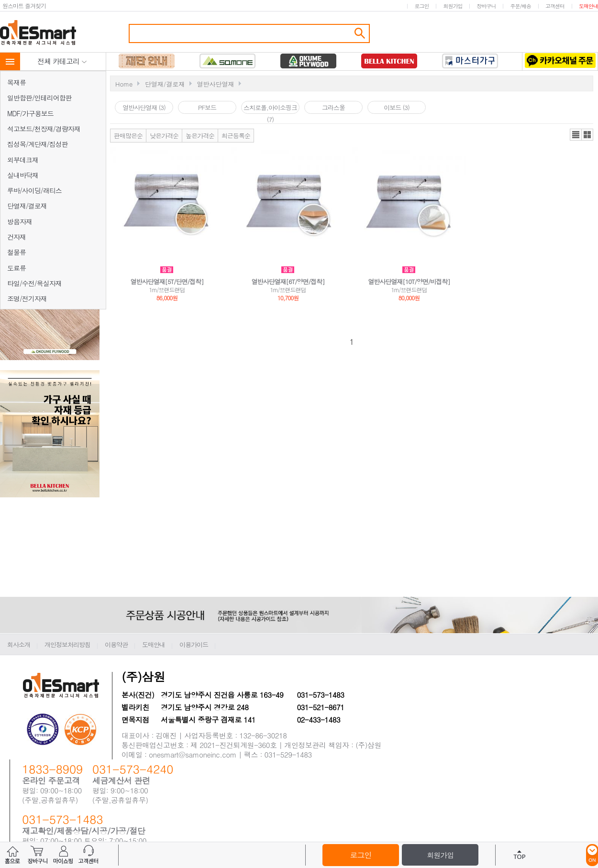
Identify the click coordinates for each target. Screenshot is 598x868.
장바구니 (486, 6)
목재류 (17, 82)
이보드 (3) (397, 107)
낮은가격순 (164, 136)
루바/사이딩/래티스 (34, 190)
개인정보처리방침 (67, 644)
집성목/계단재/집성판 (38, 144)
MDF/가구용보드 (30, 113)
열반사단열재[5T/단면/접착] (167, 281)
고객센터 (555, 6)
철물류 (17, 252)
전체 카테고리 (62, 61)
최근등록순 (236, 136)
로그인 (421, 6)
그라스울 (333, 107)
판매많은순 (128, 136)
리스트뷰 (576, 135)
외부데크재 (23, 160)
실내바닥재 (23, 175)
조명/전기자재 (27, 298)
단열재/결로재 (27, 206)
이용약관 (116, 644)
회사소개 (19, 644)
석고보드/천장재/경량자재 (44, 129)
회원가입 (453, 6)
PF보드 (207, 107)
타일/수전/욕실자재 (34, 283)
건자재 (17, 237)
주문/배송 (520, 6)
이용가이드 (194, 644)
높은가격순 (200, 136)
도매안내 (588, 6)
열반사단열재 (215, 84)
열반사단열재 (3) (144, 107)
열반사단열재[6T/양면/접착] (288, 281)
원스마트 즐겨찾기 (24, 5)
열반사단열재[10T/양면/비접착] (409, 281)
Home (124, 84)
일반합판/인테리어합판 (39, 98)
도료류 (17, 268)
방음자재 (20, 221)
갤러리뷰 (587, 135)
